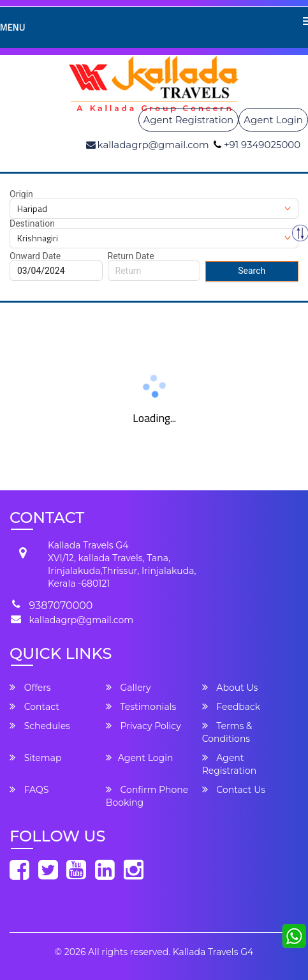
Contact (34, 707)
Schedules (40, 726)
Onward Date (35, 256)
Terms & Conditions (227, 732)
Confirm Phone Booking (147, 796)
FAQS (29, 790)
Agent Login (273, 120)
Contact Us (234, 790)
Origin (21, 194)
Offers (30, 688)
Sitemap (35, 758)
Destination (32, 223)
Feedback (231, 707)
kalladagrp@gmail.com (81, 620)
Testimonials (141, 707)
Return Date (131, 256)
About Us (230, 688)
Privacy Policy (143, 726)
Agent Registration (189, 120)
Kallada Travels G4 (213, 952)
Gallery (128, 688)
